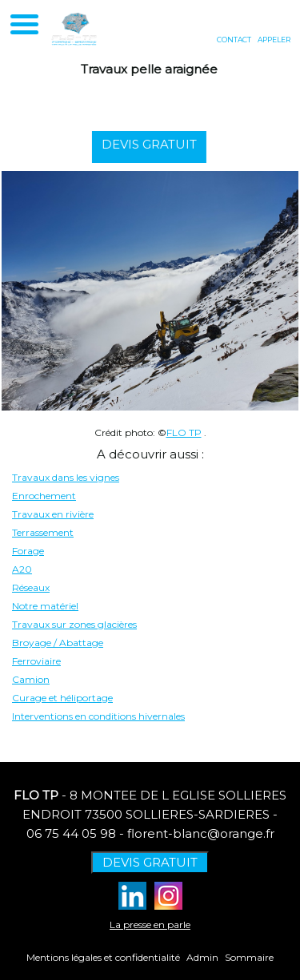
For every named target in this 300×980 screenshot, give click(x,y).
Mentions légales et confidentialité (103, 957)
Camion (31, 679)
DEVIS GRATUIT (158, 144)
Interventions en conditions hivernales (98, 716)
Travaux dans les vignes (66, 477)
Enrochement (44, 496)
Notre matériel (45, 606)
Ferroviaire (36, 661)
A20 (22, 569)
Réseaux (31, 587)
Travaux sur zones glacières (74, 624)
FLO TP (184, 432)
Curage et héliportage (62, 698)
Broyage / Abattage (58, 643)
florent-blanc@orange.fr (201, 833)
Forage (28, 551)
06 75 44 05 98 (71, 833)
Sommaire (249, 957)
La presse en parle (150, 924)
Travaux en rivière (53, 514)
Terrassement (43, 532)
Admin (202, 957)
